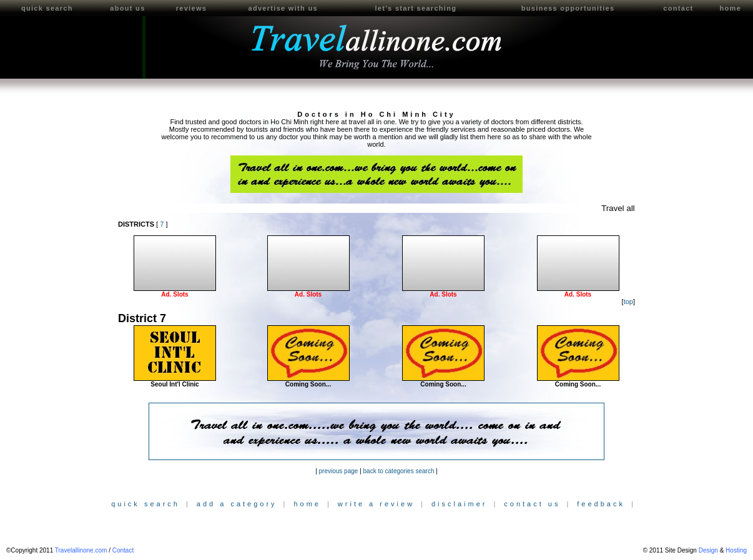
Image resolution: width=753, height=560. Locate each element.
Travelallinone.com (81, 550)
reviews (191, 8)
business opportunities (568, 8)
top (628, 302)
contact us (532, 504)
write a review (376, 504)
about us (127, 8)
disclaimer (460, 504)
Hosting (736, 550)
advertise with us (283, 8)
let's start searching (416, 8)
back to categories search (399, 471)
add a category (237, 504)
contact (678, 8)
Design (708, 550)
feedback (601, 504)
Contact (123, 550)
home (731, 8)
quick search (47, 8)
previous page (339, 471)
